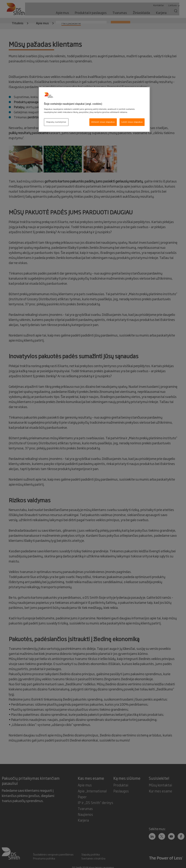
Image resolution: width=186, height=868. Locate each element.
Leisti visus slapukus (132, 122)
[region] (94, 109)
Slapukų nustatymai (56, 122)
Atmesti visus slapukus (103, 122)
